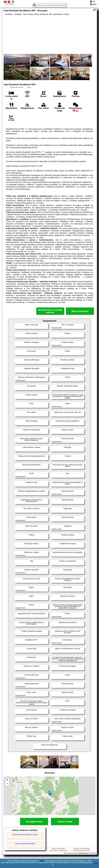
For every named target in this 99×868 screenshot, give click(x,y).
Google (42, 861)
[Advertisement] (49, 35)
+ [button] (7, 780)
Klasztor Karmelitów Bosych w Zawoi (25, 835)
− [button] (7, 784)
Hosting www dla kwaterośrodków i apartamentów (82, 849)
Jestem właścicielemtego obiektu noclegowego (58, 849)
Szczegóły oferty (34, 822)
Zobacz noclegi (65, 822)
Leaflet (80, 814)
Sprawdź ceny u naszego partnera (50, 311)
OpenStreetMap (90, 814)
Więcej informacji (80, 311)
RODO (96, 863)
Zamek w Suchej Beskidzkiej (25, 844)
